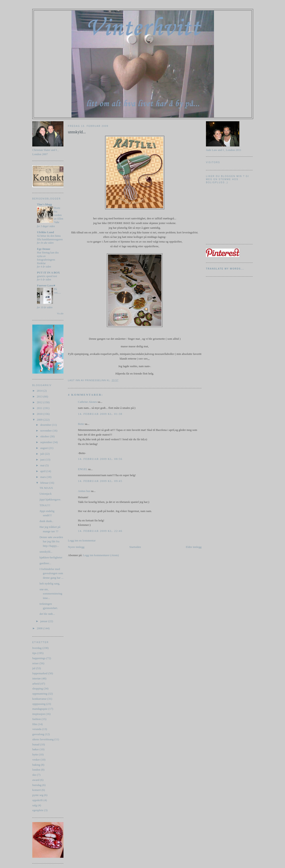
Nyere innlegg (76, 547)
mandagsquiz (40, 709)
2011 (40, 408)
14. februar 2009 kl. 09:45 (100, 481)
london (36, 770)
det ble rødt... (47, 614)
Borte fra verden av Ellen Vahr (59, 215)
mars (44, 477)
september (47, 442)
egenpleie (38, 810)
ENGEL (83, 469)
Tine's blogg (44, 204)
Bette (81, 424)
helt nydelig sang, (50, 583)
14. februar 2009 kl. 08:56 (100, 459)
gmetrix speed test (47, 276)
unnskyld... (46, 552)
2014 (40, 391)
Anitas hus (84, 491)
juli (43, 454)
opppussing (39, 704)
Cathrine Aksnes (88, 402)
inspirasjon (39, 714)
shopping (38, 688)
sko (34, 775)
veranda (37, 729)
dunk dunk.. (46, 521)
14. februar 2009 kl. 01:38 (100, 414)
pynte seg (38, 795)
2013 (40, 396)
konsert (37, 790)
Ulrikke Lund (45, 232)
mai (43, 465)
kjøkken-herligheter (51, 557)
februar (45, 483)
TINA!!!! (45, 505)
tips (34, 653)
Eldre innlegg (194, 547)
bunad (36, 744)
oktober (45, 436)
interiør (37, 678)
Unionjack (45, 494)
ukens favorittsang (43, 739)
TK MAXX (46, 488)
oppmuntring (40, 694)
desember (46, 425)
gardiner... (45, 563)
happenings (39, 658)
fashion (37, 719)
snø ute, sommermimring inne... (51, 594)
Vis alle (60, 314)
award (36, 780)
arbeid (36, 684)
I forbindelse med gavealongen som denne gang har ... (51, 573)
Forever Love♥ (46, 285)
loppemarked (40, 673)
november (46, 431)
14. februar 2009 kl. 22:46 (100, 531)
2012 (40, 402)
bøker (36, 749)
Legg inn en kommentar (82, 540)
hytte (35, 754)
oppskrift (38, 800)
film (35, 724)
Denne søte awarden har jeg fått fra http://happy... (51, 541)
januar (44, 621)
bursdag (37, 785)
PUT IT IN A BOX (48, 273)
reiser (36, 663)
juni (43, 460)
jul (34, 668)
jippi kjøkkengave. (50, 499)
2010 (40, 414)
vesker (36, 760)
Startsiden (135, 547)
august (44, 448)
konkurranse (39, 699)
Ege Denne (44, 249)
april (43, 471)
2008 (40, 628)
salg (35, 805)
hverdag (37, 648)
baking (36, 765)
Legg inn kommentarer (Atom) (101, 555)
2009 (40, 420)
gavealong (38, 734)
